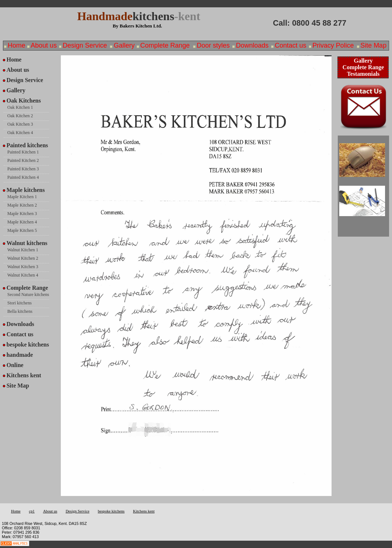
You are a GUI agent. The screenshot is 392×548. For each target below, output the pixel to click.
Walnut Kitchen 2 (23, 258)
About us (44, 45)
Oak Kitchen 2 (20, 116)
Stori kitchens (19, 303)
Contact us (291, 45)
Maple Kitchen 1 (22, 197)
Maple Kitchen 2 (22, 205)
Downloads (252, 45)
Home (16, 45)
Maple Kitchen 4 (22, 222)
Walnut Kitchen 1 (23, 250)
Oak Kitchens (24, 101)
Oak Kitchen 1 (20, 107)
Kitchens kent (24, 375)
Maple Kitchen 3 (22, 214)
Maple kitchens (26, 190)
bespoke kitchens (28, 345)
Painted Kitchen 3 (23, 169)
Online (15, 365)
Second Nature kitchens (28, 295)
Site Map (373, 45)
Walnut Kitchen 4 (23, 275)
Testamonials (363, 74)
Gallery (124, 45)
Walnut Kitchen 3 (23, 267)
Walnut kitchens (27, 243)
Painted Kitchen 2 (23, 160)
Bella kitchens (20, 311)
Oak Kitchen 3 (20, 124)
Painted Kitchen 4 (23, 177)
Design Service (85, 45)
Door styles (213, 45)
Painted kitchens (27, 145)
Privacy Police (333, 45)
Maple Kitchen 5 (22, 230)
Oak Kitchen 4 (20, 133)
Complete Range (165, 45)
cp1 (32, 511)
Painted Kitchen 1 (23, 152)
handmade (20, 355)
